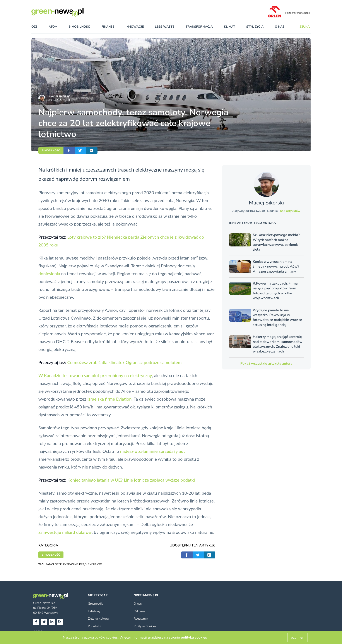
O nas (280, 27)
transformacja (199, 27)
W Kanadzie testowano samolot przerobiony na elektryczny (95, 375)
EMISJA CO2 (95, 564)
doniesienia (49, 273)
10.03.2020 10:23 (59, 100)
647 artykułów (290, 211)
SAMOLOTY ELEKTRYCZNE (62, 564)
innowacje (135, 27)
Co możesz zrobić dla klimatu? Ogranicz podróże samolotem (124, 362)
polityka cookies (194, 637)
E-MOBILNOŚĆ (51, 150)
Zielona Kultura (98, 619)
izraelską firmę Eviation (110, 399)
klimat (230, 27)
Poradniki (94, 626)
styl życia (255, 27)
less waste (165, 27)
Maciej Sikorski (60, 96)
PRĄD (83, 564)
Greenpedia (96, 604)
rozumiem (298, 637)
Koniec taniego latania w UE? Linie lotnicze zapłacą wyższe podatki (131, 480)
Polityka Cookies (145, 626)
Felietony (94, 611)
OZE (34, 27)
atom (53, 27)
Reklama (139, 611)
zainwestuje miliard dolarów (65, 532)
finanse (108, 27)
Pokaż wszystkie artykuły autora (266, 364)
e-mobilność (79, 27)
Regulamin (141, 619)
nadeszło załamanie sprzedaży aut (153, 451)
